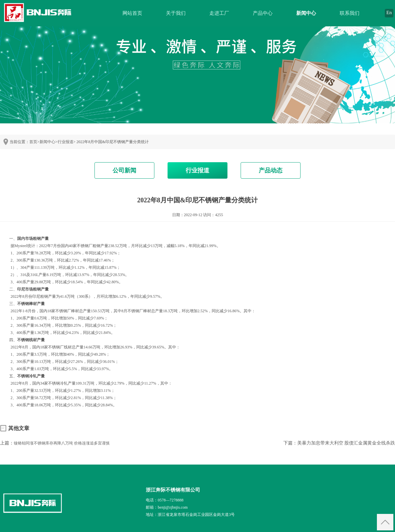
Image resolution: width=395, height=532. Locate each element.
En (389, 13)
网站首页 (132, 13)
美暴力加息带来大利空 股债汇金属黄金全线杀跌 (346, 443)
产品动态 (271, 170)
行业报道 (66, 142)
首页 (33, 142)
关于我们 (176, 13)
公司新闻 (124, 170)
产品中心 (263, 13)
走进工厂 (219, 13)
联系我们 (350, 13)
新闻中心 (306, 13)
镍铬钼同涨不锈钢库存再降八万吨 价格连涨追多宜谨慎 (62, 443)
